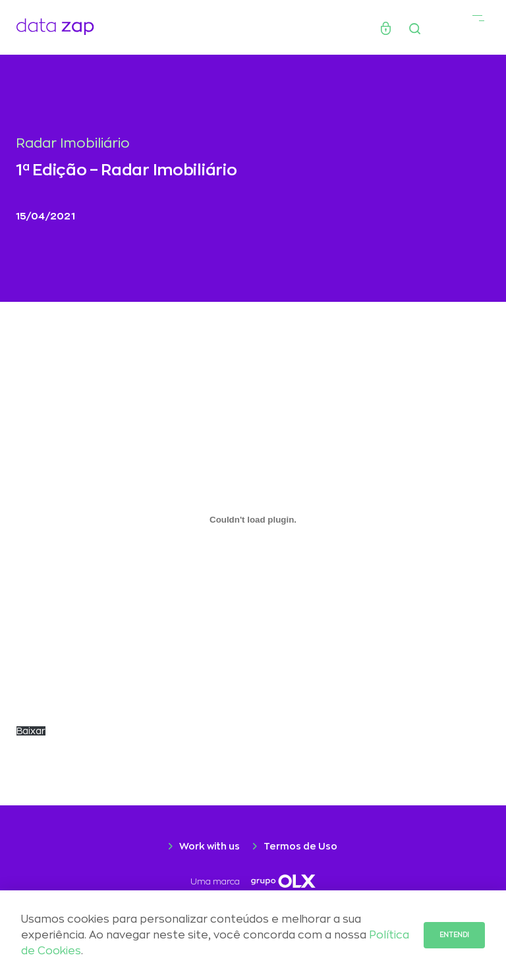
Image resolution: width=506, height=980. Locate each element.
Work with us (210, 846)
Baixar (31, 731)
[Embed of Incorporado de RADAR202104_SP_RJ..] (253, 519)
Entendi (454, 935)
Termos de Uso (300, 846)
